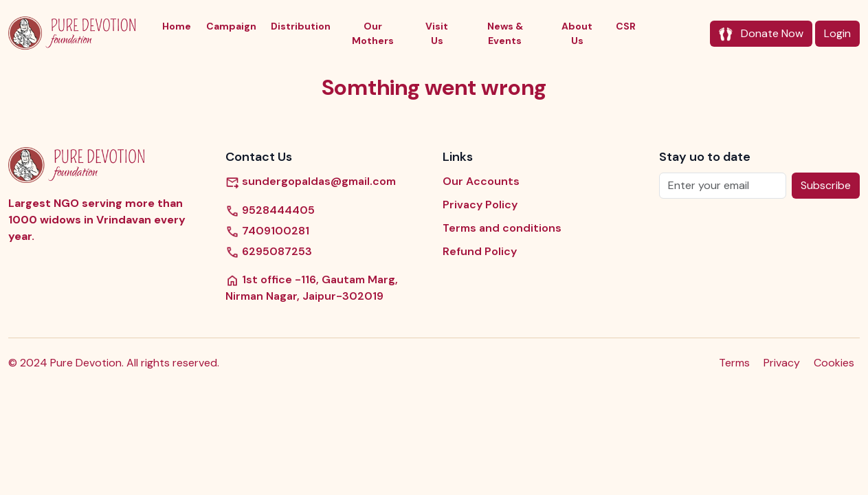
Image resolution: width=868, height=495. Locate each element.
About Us (577, 33)
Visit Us (437, 33)
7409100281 (267, 231)
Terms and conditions (502, 228)
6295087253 (269, 252)
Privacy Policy (480, 205)
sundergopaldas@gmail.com (311, 181)
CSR (626, 26)
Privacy (782, 363)
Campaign (231, 26)
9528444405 (270, 210)
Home (177, 26)
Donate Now (761, 34)
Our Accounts (481, 181)
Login (837, 33)
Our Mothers (373, 33)
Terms (734, 363)
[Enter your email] (723, 186)
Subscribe (826, 185)
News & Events (505, 33)
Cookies (834, 363)
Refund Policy (480, 251)
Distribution (301, 26)
